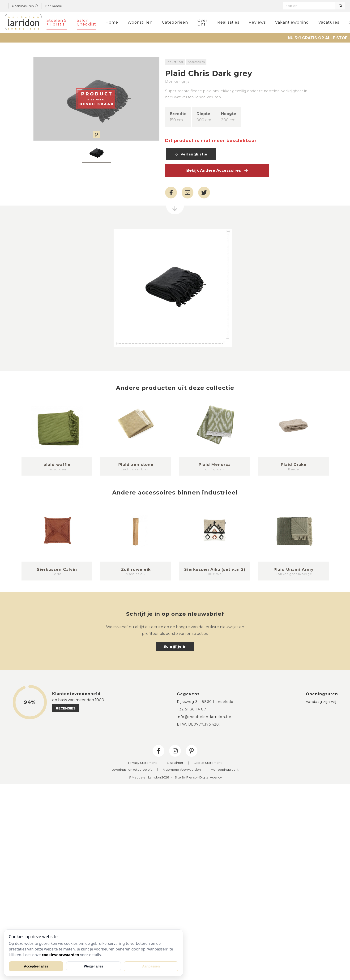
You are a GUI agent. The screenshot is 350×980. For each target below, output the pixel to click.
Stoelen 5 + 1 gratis (57, 22)
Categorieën (175, 22)
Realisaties (228, 22)
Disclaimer (175, 763)
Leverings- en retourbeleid (132, 770)
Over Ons (203, 22)
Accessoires (196, 62)
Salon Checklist (86, 22)
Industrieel (175, 62)
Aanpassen (151, 966)
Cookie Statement (208, 763)
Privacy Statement (143, 763)
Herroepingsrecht (225, 770)
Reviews (257, 22)
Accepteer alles (36, 966)
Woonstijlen (140, 22)
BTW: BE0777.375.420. (198, 724)
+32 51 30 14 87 (192, 709)
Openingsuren (25, 6)
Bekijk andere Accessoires (217, 170)
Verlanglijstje (191, 154)
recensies (66, 708)
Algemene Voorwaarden (182, 770)
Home (112, 22)
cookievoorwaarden (60, 955)
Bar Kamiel (54, 6)
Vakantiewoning (292, 22)
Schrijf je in (175, 647)
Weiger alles (93, 966)
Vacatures (329, 22)
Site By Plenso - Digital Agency (198, 778)
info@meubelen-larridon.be (204, 717)
